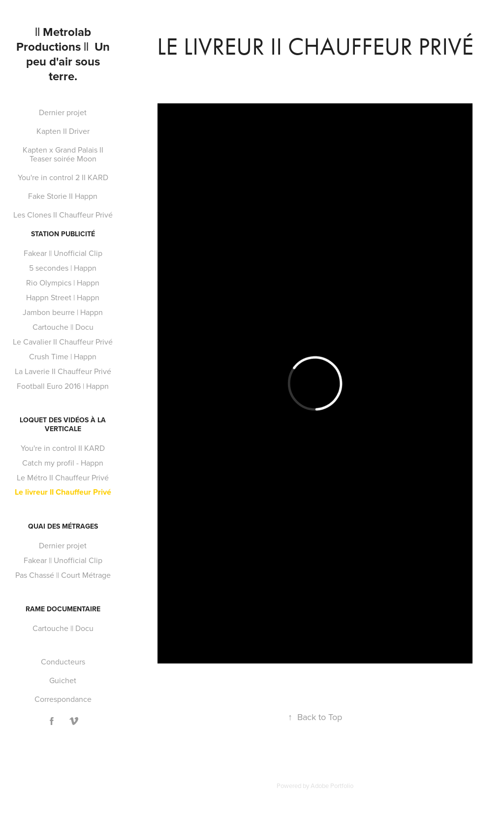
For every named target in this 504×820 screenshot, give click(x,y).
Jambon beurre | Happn (63, 312)
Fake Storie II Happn (63, 196)
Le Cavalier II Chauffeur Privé (63, 342)
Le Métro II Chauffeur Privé (63, 477)
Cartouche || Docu (63, 327)
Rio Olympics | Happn (63, 283)
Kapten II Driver (63, 131)
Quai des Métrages (63, 526)
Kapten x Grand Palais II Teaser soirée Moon (63, 154)
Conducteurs (63, 662)
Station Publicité (63, 234)
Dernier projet (63, 112)
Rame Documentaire (63, 609)
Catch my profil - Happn (63, 463)
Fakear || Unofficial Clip (63, 253)
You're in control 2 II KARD (63, 177)
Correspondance (63, 699)
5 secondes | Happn (63, 268)
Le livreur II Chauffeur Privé (63, 492)
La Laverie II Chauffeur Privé (63, 371)
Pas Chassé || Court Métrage (63, 575)
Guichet (63, 680)
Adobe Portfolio (332, 786)
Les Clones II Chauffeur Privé (63, 215)
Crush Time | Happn (63, 356)
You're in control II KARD (63, 448)
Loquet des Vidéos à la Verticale (63, 424)
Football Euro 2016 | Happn (63, 386)
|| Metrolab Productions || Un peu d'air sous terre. (64, 54)
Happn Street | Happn (63, 297)
